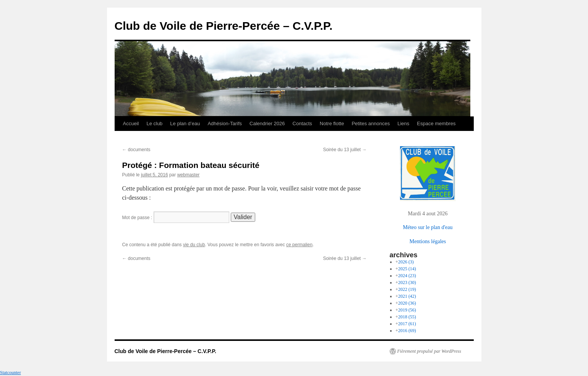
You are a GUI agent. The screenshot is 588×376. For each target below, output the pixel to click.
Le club (154, 123)
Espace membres (436, 123)
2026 (406, 262)
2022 (407, 289)
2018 (407, 317)
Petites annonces (371, 123)
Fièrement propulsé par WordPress (429, 351)
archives (404, 255)
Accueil (131, 123)
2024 (407, 276)
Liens (403, 123)
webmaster (189, 175)
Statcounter (11, 373)
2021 (407, 296)
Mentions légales (428, 241)
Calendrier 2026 (267, 123)
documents (136, 150)
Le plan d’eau (185, 123)
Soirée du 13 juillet (345, 150)
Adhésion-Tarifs (225, 123)
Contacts (302, 123)
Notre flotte (332, 123)
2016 (407, 331)
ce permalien (299, 245)
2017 (407, 324)
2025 (407, 269)
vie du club (194, 245)
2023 (407, 282)
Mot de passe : (176, 218)
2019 (407, 310)
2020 (407, 303)
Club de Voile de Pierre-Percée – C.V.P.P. (224, 26)
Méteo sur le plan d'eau (428, 227)
